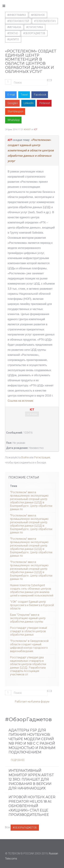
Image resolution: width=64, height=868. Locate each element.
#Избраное (38, 15)
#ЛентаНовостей (18, 21)
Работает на (23, 702)
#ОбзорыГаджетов (25, 828)
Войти (25, 457)
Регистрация (42, 457)
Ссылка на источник (20, 401)
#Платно (13, 33)
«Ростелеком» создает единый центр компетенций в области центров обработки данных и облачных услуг (31, 150)
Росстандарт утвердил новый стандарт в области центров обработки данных (29, 631)
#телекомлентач (45, 21)
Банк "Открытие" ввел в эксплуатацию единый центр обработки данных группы (28, 618)
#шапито (13, 39)
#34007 (27, 129)
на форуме (32, 414)
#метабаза (14, 27)
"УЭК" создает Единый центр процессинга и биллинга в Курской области (32, 605)
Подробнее (18, 760)
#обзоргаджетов (34, 33)
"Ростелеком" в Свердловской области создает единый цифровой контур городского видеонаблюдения (29, 646)
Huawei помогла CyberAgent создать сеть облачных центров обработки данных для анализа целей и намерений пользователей (32, 590)
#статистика (35, 27)
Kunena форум (40, 702)
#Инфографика (17, 15)
